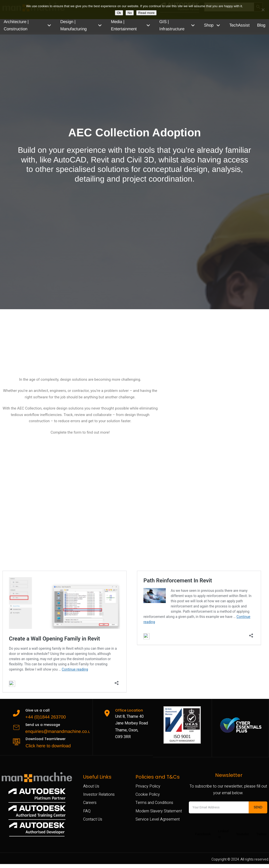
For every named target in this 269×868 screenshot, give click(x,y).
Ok (119, 13)
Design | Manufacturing (84, 25)
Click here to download (46, 745)
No (130, 13)
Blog (261, 25)
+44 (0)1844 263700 (44, 716)
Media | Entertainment (134, 25)
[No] (263, 10)
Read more (146, 13)
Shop (215, 25)
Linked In (223, 835)
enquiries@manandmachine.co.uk (57, 730)
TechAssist (239, 25)
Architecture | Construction (29, 25)
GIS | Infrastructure (181, 25)
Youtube (242, 835)
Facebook (202, 835)
